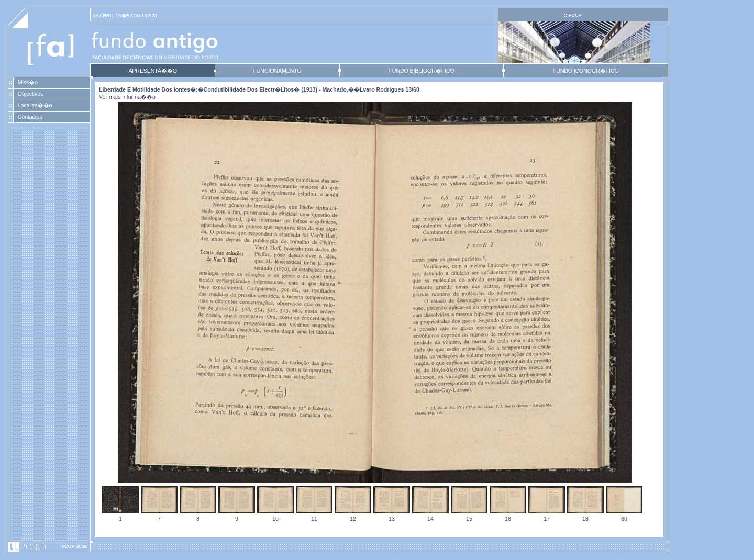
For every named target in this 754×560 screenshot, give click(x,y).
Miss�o (28, 82)
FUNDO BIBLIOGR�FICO (421, 71)
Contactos (30, 117)
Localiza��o (35, 105)
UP (575, 15)
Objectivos (30, 94)
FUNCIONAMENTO (277, 71)
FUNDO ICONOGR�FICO (586, 71)
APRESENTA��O (152, 71)
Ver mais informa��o (127, 97)
